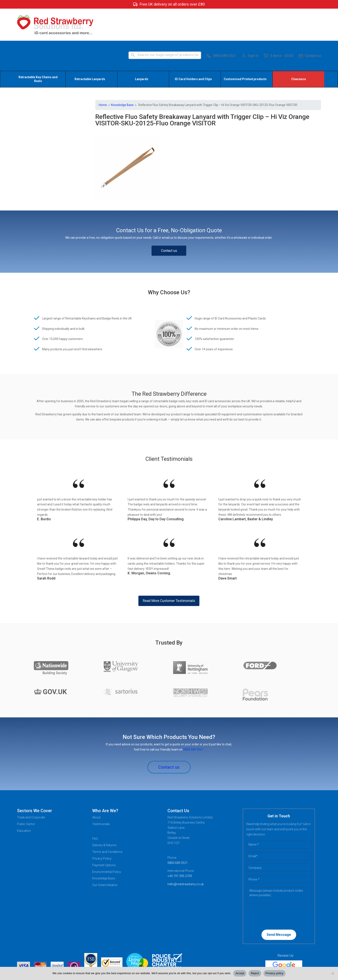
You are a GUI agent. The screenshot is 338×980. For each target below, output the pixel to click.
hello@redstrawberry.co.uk (186, 853)
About (96, 786)
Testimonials (101, 793)
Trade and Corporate (31, 786)
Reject (255, 973)
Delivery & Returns (104, 814)
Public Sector (26, 793)
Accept (240, 973)
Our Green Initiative (105, 854)
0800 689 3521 (221, 24)
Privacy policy (275, 973)
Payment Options (104, 834)
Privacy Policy (102, 828)
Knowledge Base (122, 74)
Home (103, 74)
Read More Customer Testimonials (169, 570)
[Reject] (333, 973)
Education (24, 800)
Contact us (310, 24)
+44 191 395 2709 (180, 845)
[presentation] (274, 886)
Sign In (250, 24)
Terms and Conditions (107, 821)
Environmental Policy (107, 841)
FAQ (95, 808)
